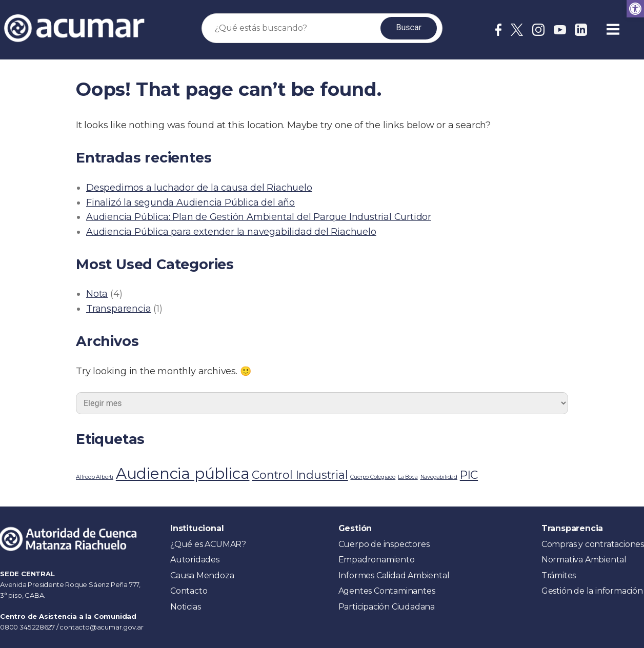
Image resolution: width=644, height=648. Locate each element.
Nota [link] (97, 294)
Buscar (409, 27)
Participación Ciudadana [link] (387, 607)
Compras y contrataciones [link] (593, 544)
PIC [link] (469, 475)
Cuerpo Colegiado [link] (373, 477)
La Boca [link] (408, 477)
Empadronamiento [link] (377, 560)
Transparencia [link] (118, 309)
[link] (635, 9)
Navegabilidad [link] (439, 477)
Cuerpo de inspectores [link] (384, 544)
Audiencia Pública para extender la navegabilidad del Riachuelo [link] (231, 232)
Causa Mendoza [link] (202, 575)
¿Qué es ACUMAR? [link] (208, 544)
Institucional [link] (197, 528)
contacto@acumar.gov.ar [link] (102, 627)
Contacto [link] (189, 591)
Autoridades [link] (195, 560)
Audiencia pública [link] (183, 473)
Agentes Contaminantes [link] (387, 591)
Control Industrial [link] (300, 475)
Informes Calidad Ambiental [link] (394, 575)
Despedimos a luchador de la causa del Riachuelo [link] (199, 188)
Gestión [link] (355, 528)
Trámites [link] (559, 575)
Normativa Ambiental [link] (584, 560)
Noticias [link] (185, 607)
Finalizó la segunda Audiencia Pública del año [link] (190, 202)
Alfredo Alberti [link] (95, 477)
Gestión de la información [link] (592, 591)
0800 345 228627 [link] (28, 627)
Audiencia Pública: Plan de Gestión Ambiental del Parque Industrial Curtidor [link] (259, 217)
